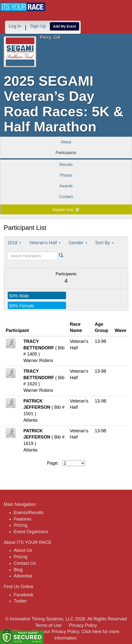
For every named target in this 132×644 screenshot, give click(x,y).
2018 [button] (14, 243)
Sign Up (38, 26)
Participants (66, 153)
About (66, 142)
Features (23, 519)
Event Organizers (31, 532)
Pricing (21, 525)
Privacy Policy (83, 625)
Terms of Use (48, 625)
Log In (15, 26)
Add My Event (65, 26)
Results (66, 165)
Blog (18, 570)
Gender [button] (78, 243)
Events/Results (29, 513)
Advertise (23, 576)
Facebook (24, 595)
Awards (66, 186)
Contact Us (25, 563)
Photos (66, 175)
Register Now (66, 210)
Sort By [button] (105, 243)
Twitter (20, 601)
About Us (23, 550)
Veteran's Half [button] (45, 243)
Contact (66, 197)
